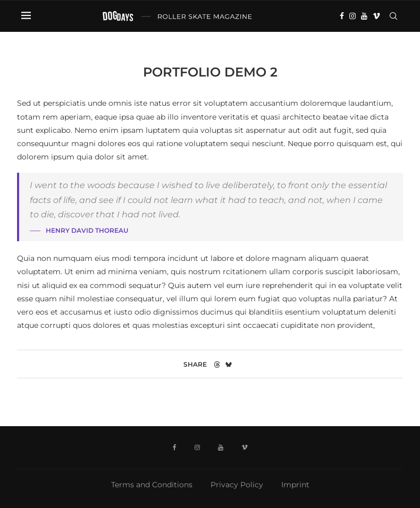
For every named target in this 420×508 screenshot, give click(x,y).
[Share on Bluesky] (229, 364)
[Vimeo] (376, 16)
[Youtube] (364, 16)
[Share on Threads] (217, 364)
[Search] (393, 16)
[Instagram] (352, 16)
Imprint (295, 485)
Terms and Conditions (152, 485)
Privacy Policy (237, 485)
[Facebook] (342, 16)
